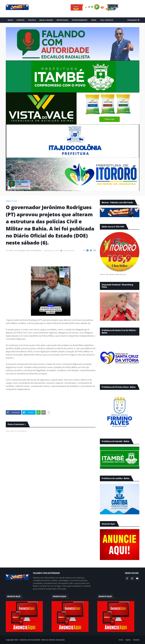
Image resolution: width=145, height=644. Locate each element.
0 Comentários (69, 251)
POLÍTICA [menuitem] (32, 20)
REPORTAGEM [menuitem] (62, 20)
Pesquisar (132, 20)
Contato (136, 640)
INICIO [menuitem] (10, 20)
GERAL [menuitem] (94, 20)
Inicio (121, 640)
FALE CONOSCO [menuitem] (107, 20)
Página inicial (11, 201)
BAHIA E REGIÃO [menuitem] (46, 20)
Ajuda (128, 640)
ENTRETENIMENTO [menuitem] (80, 20)
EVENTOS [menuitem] (21, 20)
